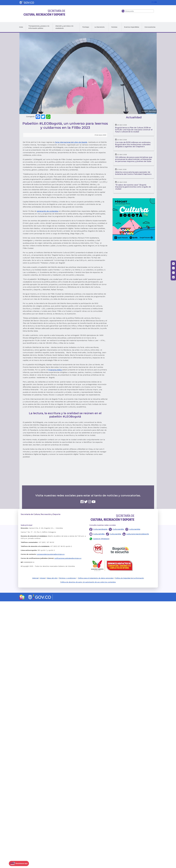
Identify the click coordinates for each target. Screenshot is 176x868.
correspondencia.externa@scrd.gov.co (51, 554)
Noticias (114, 27)
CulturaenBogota (100, 529)
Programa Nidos (55, 370)
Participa (86, 27)
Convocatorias (150, 27)
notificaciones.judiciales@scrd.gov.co (68, 558)
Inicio (21, 27)
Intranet (43, 578)
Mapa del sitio (52, 578)
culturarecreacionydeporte (138, 534)
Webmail (35, 578)
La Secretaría (99, 27)
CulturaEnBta (99, 534)
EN (153, 2)
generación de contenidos (48, 211)
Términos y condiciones (67, 578)
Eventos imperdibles (132, 27)
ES (156, 2)
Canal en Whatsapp (101, 539)
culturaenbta (135, 529)
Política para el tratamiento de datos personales (96, 578)
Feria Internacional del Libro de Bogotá (71, 142)
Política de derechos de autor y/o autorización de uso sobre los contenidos (88, 582)
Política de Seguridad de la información (129, 578)
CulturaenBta (118, 529)
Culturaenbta (115, 534)
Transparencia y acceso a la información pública (39, 27)
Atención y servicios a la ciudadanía (64, 27)
